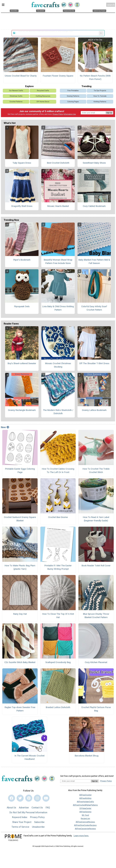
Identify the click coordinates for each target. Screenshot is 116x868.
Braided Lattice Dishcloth (58, 707)
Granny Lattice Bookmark (94, 410)
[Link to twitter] (20, 798)
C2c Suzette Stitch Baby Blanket (20, 662)
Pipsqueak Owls (22, 306)
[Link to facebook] (12, 798)
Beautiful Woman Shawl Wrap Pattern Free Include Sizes (58, 261)
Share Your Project (22, 822)
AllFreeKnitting (85, 798)
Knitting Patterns (100, 102)
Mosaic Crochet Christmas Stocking (58, 365)
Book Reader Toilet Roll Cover (96, 566)
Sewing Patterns (73, 96)
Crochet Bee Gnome (58, 517)
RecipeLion (85, 819)
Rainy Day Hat (20, 614)
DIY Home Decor (43, 102)
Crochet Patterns (16, 102)
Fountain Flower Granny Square (58, 76)
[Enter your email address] (76, 781)
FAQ (48, 808)
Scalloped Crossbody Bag (58, 662)
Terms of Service (20, 827)
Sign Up (109, 113)
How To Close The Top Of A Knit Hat (58, 616)
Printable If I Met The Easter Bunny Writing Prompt (58, 567)
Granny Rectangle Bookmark (22, 410)
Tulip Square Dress (22, 163)
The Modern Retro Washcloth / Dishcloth (58, 412)
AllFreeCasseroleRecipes (85, 829)
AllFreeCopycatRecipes (85, 822)
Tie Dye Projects (100, 91)
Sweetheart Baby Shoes (94, 163)
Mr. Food (85, 815)
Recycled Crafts (43, 91)
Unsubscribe (38, 827)
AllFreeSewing (85, 812)
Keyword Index (20, 817)
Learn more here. (81, 836)
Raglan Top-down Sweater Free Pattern (20, 709)
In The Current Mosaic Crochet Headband (29, 757)
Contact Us (37, 808)
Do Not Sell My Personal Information (28, 812)
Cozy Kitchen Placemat (96, 662)
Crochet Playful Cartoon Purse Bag (96, 709)
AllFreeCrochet (85, 795)
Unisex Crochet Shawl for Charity (21, 76)
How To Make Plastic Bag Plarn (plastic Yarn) (20, 567)
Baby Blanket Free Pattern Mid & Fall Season (94, 261)
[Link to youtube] (46, 798)
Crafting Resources (43, 96)
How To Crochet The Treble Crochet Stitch (96, 471)
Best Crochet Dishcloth (58, 163)
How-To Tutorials (100, 96)
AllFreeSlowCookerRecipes (85, 825)
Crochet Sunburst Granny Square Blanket (20, 519)
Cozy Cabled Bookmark (94, 206)
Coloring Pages (73, 102)
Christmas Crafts (16, 96)
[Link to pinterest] (29, 798)
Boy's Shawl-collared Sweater (22, 363)
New (5, 427)
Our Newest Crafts (16, 91)
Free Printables (73, 91)
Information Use (70, 114)
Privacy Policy (58, 114)
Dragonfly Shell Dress (22, 206)
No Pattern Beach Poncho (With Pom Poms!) (95, 77)
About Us (11, 808)
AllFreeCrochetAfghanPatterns (85, 805)
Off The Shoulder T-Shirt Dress (94, 363)
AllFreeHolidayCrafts (85, 802)
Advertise (24, 808)
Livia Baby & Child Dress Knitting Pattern (58, 308)
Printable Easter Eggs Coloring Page (20, 471)
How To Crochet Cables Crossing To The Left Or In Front (58, 471)
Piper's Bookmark (22, 260)
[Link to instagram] (37, 798)
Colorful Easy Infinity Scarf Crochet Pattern (94, 308)
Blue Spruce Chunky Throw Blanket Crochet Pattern (96, 616)
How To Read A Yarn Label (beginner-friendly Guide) (96, 519)
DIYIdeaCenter (85, 808)
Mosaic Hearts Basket (58, 206)
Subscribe (39, 822)
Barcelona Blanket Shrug (87, 756)
